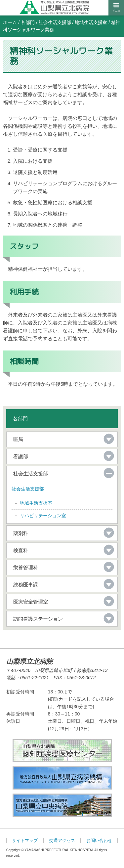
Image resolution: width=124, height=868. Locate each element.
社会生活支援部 (55, 22)
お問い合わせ (99, 841)
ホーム (10, 22)
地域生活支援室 (91, 22)
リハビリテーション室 (43, 516)
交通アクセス (62, 841)
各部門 (28, 22)
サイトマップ (25, 841)
